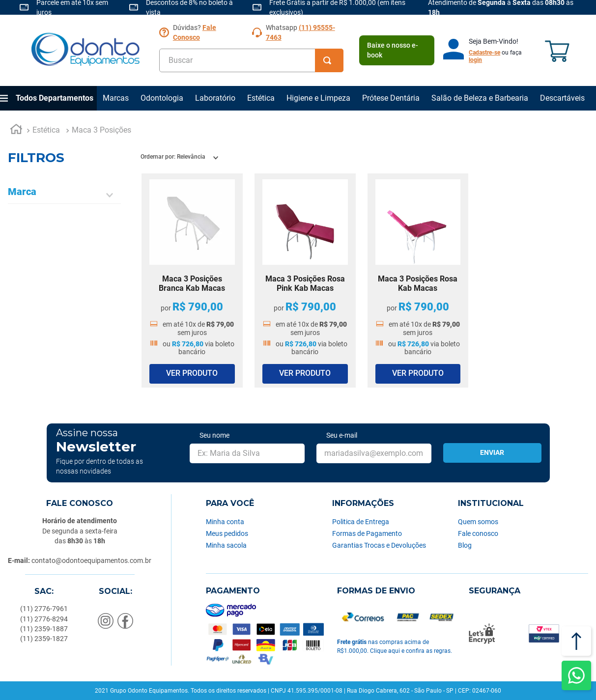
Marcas (116, 98)
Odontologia (162, 98)
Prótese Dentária (391, 98)
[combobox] (251, 60)
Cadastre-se (484, 53)
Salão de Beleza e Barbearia (480, 98)
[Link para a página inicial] (16, 131)
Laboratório (215, 98)
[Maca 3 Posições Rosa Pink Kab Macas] (305, 280)
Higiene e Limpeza (318, 98)
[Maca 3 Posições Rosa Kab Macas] (418, 280)
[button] (64, 195)
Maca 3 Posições (101, 130)
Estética (261, 98)
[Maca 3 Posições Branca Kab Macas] (192, 280)
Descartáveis (562, 98)
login (475, 60)
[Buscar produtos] (329, 60)
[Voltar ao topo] (576, 641)
